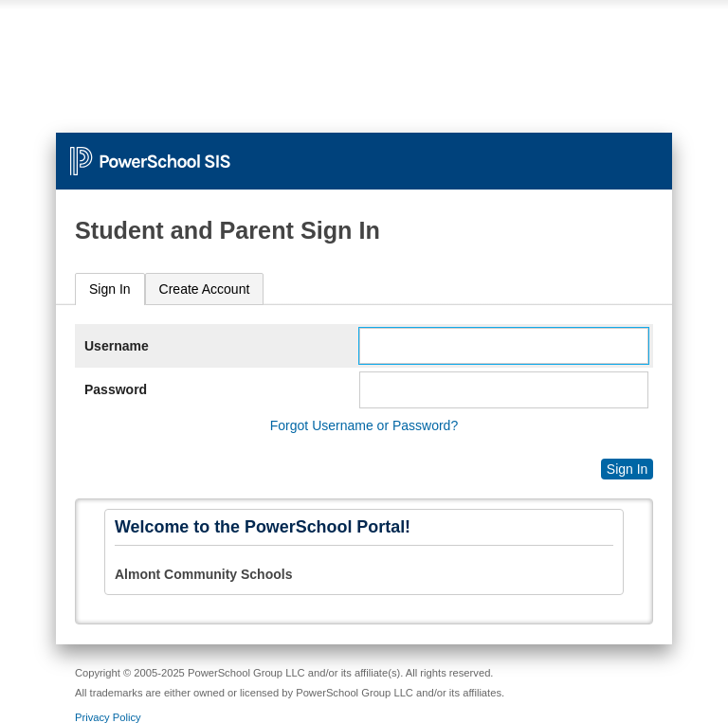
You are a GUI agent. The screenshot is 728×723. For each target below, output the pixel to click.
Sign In (110, 289)
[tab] (110, 289)
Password (116, 389)
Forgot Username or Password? (364, 425)
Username (117, 346)
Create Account (205, 289)
